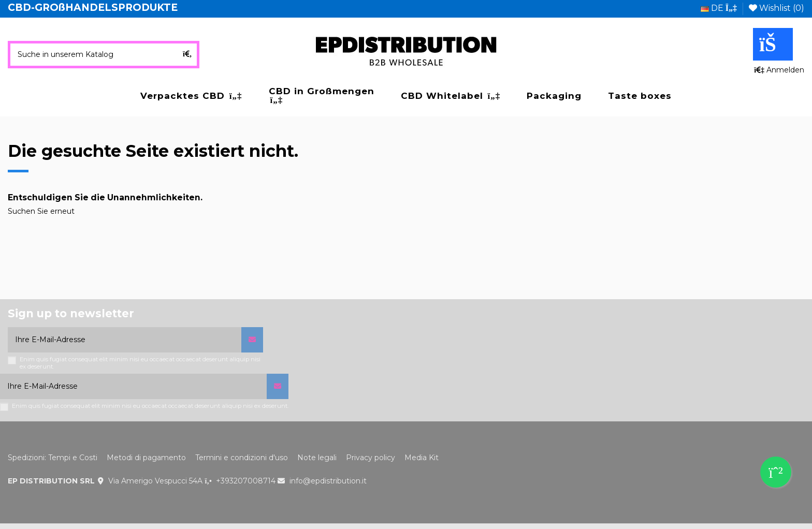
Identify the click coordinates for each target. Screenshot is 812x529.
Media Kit (422, 458)
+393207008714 (246, 481)
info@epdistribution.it (328, 481)
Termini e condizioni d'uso (242, 458)
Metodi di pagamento (146, 458)
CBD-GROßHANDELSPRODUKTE (93, 8)
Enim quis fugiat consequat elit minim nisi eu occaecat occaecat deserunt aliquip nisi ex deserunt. (140, 363)
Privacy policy (371, 458)
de (719, 8)
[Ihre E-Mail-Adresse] (125, 340)
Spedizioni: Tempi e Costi (53, 458)
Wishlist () (777, 8)
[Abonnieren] (252, 340)
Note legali (317, 458)
